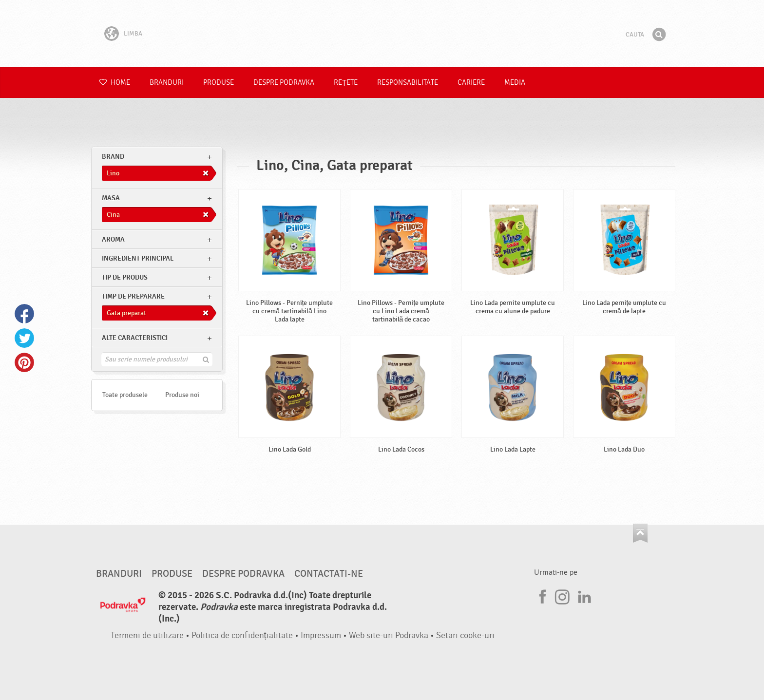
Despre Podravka (284, 83)
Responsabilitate (408, 83)
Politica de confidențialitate (242, 635)
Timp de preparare (133, 296)
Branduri (167, 83)
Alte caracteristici (135, 338)
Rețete (346, 83)
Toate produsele (125, 395)
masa (111, 198)
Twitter (24, 338)
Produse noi (182, 395)
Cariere (471, 83)
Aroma (113, 239)
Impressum (321, 635)
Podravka (382, 34)
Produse (219, 83)
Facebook (24, 314)
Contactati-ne (329, 574)
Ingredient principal (138, 258)
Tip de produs (125, 277)
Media (515, 83)
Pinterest (24, 362)
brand (113, 157)
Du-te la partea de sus (640, 533)
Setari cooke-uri (465, 635)
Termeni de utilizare (147, 635)
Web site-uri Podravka (389, 635)
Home (115, 83)
